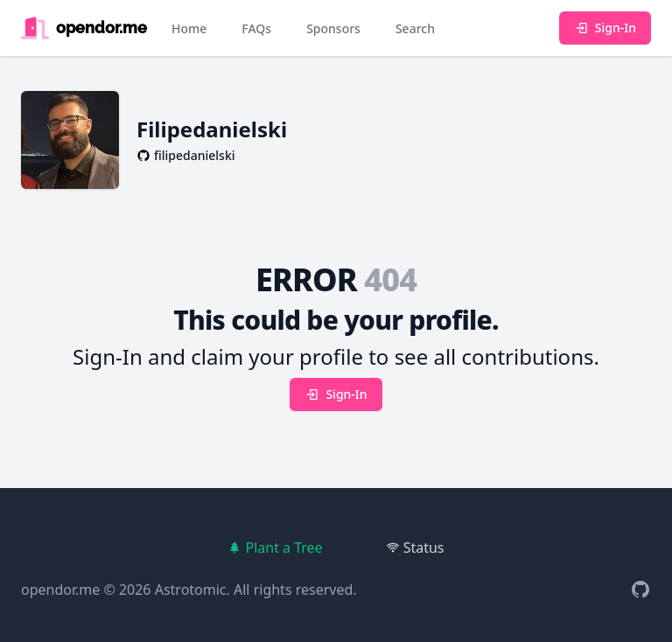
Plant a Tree (275, 548)
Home (189, 28)
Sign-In (605, 28)
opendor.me (60, 590)
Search (415, 28)
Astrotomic (191, 590)
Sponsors (333, 28)
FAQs (256, 28)
